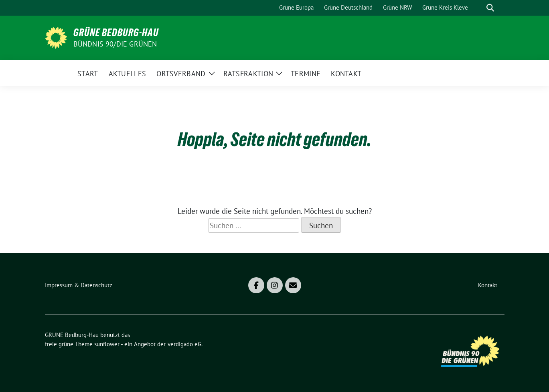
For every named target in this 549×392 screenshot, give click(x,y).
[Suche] (479, 8)
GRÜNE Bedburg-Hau (116, 32)
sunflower (107, 344)
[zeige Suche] (490, 8)
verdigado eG (184, 344)
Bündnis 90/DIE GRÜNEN (115, 44)
